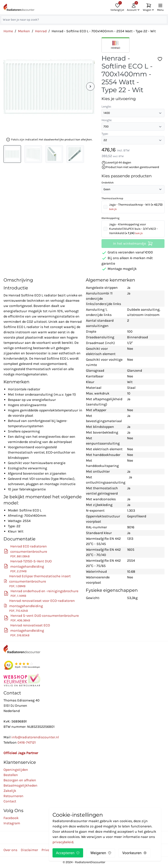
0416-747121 (27, 742)
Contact (10, 801)
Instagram (12, 823)
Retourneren (13, 796)
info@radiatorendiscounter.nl (35, 737)
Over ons (10, 850)
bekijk (113, 209)
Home (8, 31)
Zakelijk (10, 791)
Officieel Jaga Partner (21, 753)
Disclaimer (29, 850)
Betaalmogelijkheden (20, 785)
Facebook (11, 818)
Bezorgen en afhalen (20, 780)
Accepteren (68, 853)
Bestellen (11, 775)
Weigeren (101, 853)
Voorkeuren (135, 853)
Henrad (41, 31)
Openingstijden (16, 770)
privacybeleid (63, 842)
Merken (24, 31)
